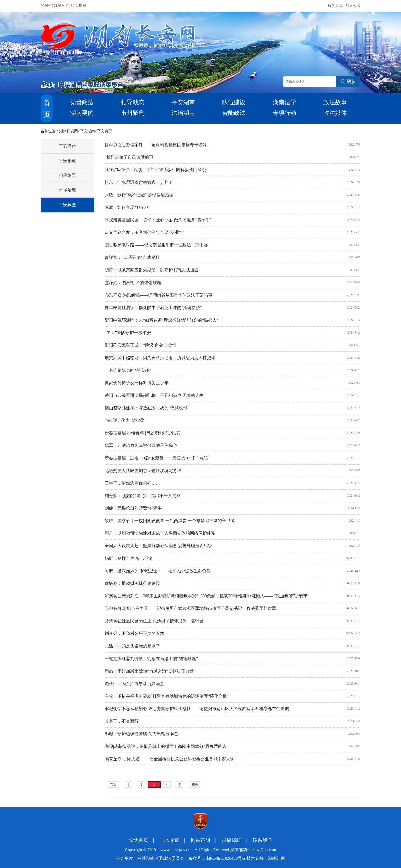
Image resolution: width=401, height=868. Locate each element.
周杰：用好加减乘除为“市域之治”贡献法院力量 (149, 671)
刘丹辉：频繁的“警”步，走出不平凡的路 (143, 496)
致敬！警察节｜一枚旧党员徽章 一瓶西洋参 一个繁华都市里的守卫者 (170, 521)
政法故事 (335, 102)
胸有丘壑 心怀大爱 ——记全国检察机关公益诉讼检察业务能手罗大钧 (170, 759)
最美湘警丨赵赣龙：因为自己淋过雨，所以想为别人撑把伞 (160, 358)
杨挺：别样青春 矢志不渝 (129, 558)
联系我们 (262, 840)
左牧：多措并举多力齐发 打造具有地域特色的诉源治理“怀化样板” (167, 696)
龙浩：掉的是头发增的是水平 (132, 646)
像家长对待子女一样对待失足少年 (137, 383)
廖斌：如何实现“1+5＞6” (128, 207)
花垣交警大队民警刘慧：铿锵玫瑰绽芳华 (143, 471)
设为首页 (335, 6)
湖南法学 (284, 102)
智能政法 (234, 113)
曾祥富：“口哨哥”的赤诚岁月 (132, 257)
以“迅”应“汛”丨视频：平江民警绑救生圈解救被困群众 (155, 170)
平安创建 (67, 161)
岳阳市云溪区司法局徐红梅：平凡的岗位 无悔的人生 (154, 395)
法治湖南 (183, 113)
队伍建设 (234, 102)
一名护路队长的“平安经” (128, 370)
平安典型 (67, 205)
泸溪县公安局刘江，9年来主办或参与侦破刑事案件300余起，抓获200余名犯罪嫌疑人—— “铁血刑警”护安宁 (206, 596)
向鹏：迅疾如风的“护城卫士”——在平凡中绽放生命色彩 (158, 571)
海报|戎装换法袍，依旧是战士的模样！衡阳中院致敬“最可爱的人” (167, 746)
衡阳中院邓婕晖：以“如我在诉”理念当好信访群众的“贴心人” (162, 320)
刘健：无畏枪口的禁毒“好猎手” (134, 508)
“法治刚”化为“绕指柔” (125, 420)
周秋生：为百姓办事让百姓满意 (134, 684)
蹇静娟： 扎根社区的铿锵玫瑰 (133, 283)
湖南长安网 (69, 131)
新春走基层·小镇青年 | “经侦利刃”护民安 (143, 433)
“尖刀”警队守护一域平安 (128, 333)
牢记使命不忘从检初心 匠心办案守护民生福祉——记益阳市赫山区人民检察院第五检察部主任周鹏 (197, 709)
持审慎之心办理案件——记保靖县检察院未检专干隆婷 (156, 145)
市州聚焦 (133, 113)
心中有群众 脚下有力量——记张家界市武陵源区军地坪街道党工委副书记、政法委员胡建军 (190, 608)
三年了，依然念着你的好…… (132, 483)
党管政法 (82, 102)
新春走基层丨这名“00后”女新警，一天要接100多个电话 (157, 458)
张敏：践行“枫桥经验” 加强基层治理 (139, 195)
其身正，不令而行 (122, 721)
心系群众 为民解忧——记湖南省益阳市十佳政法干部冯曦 (158, 295)
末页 (195, 785)
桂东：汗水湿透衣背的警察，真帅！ (139, 182)
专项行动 (284, 113)
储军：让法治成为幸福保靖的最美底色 (141, 445)
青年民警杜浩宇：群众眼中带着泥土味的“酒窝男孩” (153, 308)
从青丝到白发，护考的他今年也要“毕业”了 (145, 232)
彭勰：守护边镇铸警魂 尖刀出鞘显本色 (141, 734)
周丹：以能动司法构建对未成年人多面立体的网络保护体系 (160, 533)
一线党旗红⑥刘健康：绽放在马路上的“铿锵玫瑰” (151, 659)
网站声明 (200, 840)
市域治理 (67, 190)
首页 (113, 785)
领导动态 (133, 102)
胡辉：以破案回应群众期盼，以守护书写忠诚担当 (151, 270)
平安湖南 (183, 102)
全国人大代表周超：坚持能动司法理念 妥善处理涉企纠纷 (158, 546)
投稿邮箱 (231, 840)
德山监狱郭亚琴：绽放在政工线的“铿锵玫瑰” (147, 408)
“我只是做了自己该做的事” (130, 157)
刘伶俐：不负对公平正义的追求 (134, 633)
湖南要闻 (82, 113)
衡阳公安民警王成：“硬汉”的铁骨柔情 (141, 345)
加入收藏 (353, 6)
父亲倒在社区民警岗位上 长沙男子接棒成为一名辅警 (154, 621)
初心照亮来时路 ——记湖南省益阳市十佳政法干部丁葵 (156, 245)
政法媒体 (335, 113)
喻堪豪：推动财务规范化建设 (132, 583)
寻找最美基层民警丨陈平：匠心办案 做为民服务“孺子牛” (158, 220)
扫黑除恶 (67, 175)
